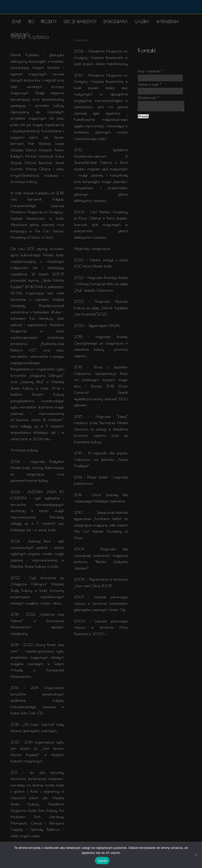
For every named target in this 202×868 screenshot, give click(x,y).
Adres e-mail (149, 84)
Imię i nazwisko (150, 71)
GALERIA (142, 22)
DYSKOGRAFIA (116, 22)
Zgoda (102, 861)
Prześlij (144, 118)
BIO (31, 22)
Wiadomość (148, 98)
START (17, 22)
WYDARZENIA (168, 22)
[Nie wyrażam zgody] (196, 855)
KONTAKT (20, 35)
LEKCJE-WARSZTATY (80, 22)
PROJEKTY (49, 22)
